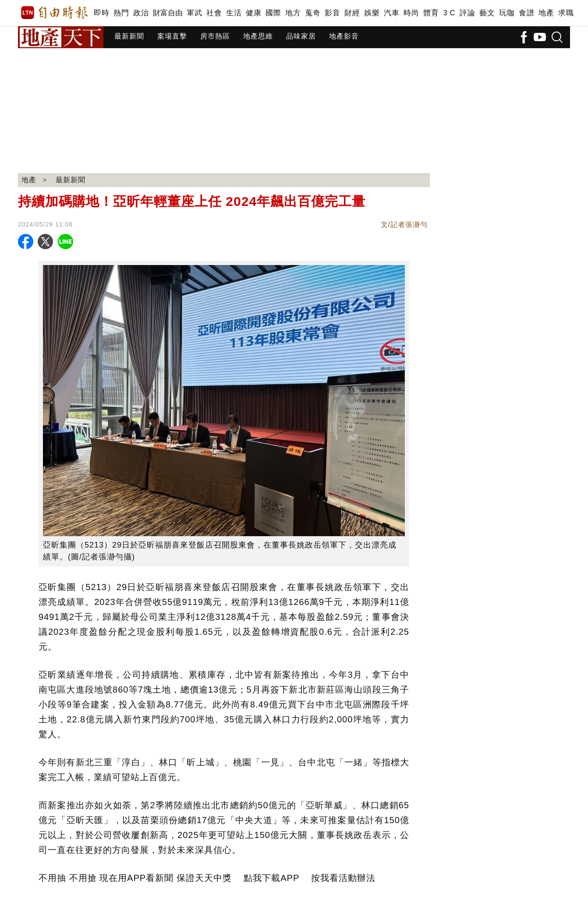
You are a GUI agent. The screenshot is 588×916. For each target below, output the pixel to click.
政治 (141, 13)
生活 (234, 13)
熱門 (121, 13)
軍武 (194, 13)
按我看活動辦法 (343, 878)
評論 (467, 13)
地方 (293, 13)
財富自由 (168, 13)
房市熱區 (215, 36)
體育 (431, 13)
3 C (449, 13)
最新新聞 (129, 36)
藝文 (487, 13)
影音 (332, 13)
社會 (214, 13)
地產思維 (258, 36)
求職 (566, 13)
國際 (273, 13)
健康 (253, 13)
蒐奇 (313, 13)
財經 (352, 13)
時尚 (411, 13)
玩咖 (507, 13)
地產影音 (344, 36)
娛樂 (372, 13)
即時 (101, 13)
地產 (546, 13)
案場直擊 (172, 36)
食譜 (526, 13)
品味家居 (301, 36)
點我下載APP (271, 878)
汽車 (391, 13)
